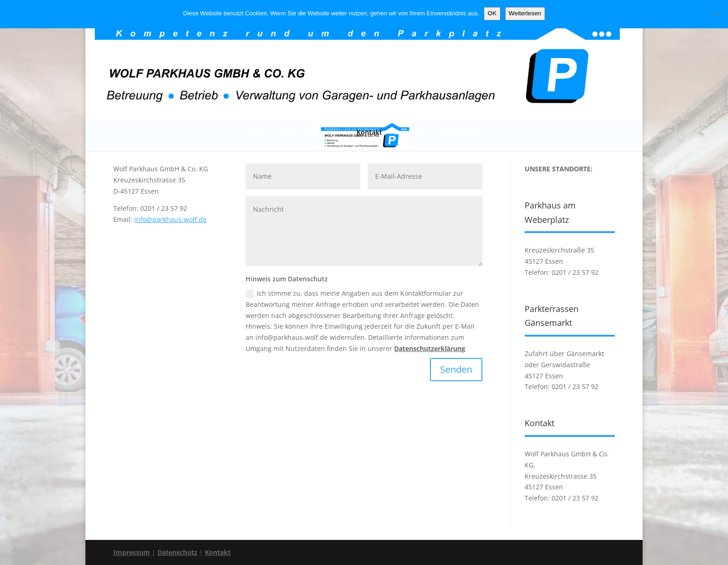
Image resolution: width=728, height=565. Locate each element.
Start (255, 132)
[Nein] (716, 14)
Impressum (412, 132)
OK (492, 13)
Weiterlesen (525, 13)
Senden (456, 369)
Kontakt (369, 132)
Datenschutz (461, 132)
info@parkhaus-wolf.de (170, 219)
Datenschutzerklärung (430, 348)
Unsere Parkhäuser (305, 132)
